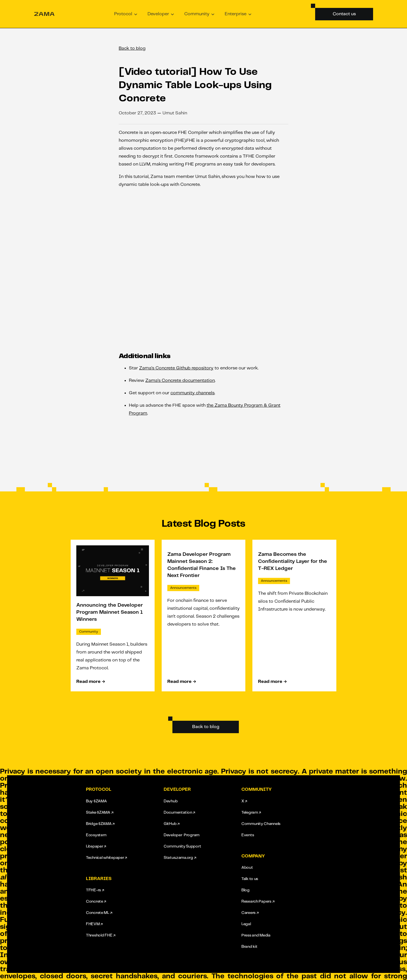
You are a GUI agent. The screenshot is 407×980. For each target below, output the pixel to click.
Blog (245, 890)
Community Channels (261, 824)
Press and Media (256, 935)
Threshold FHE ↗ (101, 935)
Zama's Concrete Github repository (176, 368)
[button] (126, 14)
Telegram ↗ (251, 813)
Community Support (182, 846)
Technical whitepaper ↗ (106, 858)
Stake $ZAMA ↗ (99, 813)
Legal (246, 924)
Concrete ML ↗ (99, 913)
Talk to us (250, 879)
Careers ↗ (250, 913)
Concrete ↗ (96, 901)
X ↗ (244, 801)
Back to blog (132, 48)
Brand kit (249, 947)
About (247, 868)
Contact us (344, 14)
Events (248, 835)
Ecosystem (96, 835)
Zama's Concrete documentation (180, 381)
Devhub (171, 801)
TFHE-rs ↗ (95, 890)
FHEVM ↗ (94, 924)
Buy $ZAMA (96, 801)
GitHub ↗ (172, 824)
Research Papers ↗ (258, 901)
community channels (192, 393)
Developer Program (182, 835)
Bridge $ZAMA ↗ (100, 824)
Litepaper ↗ (96, 846)
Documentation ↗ (179, 813)
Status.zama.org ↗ (180, 858)
